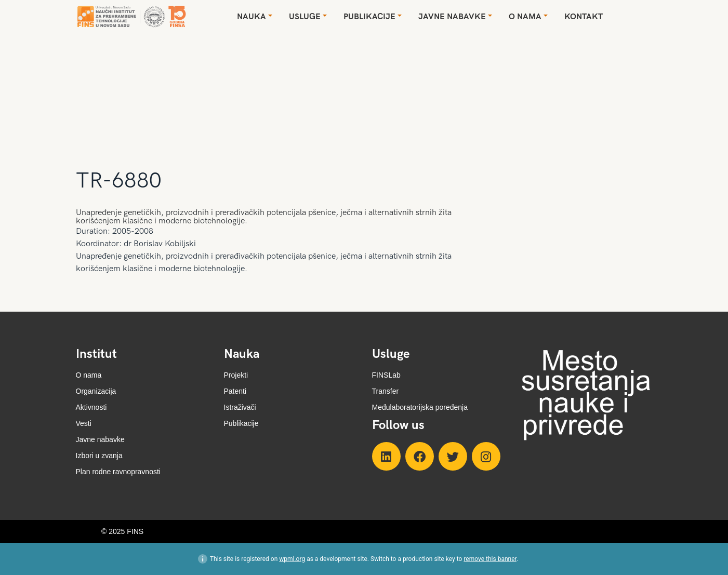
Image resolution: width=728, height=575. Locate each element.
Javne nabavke (100, 439)
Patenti (235, 391)
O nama (89, 375)
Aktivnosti (91, 407)
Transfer (386, 391)
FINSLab (386, 375)
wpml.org (292, 559)
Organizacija (96, 391)
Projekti (236, 375)
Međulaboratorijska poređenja (420, 407)
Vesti (84, 423)
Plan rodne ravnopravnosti (118, 472)
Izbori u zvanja (99, 456)
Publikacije (241, 423)
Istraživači (240, 407)
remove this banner (490, 559)
